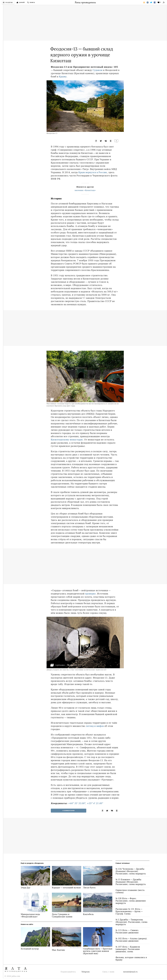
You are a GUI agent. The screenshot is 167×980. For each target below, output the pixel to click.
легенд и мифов (95, 726)
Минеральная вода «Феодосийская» (30, 915)
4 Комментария (69, 811)
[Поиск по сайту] (31, 2)
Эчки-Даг (26, 888)
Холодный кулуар (30, 949)
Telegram (85, 972)
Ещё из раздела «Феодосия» (32, 863)
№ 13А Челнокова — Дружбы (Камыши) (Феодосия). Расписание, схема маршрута (131, 871)
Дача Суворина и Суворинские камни (62, 915)
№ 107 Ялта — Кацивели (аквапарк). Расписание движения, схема (128, 949)
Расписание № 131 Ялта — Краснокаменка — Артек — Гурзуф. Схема (129, 911)
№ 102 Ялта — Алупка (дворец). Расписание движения (131, 940)
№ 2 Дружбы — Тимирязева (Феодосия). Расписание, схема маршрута (131, 922)
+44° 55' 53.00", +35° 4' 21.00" (85, 803)
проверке (90, 594)
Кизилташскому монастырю (67, 440)
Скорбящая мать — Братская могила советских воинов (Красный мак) (98, 951)
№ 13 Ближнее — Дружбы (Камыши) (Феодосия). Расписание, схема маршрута (131, 882)
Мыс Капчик (58, 950)
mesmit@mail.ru (130, 972)
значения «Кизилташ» (85, 190)
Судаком (97, 70)
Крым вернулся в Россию (93, 172)
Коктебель (88, 914)
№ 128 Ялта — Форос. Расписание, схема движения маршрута (131, 901)
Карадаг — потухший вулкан (66, 888)
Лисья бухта (89, 888)
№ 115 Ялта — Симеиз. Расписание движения (127, 931)
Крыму (63, 77)
